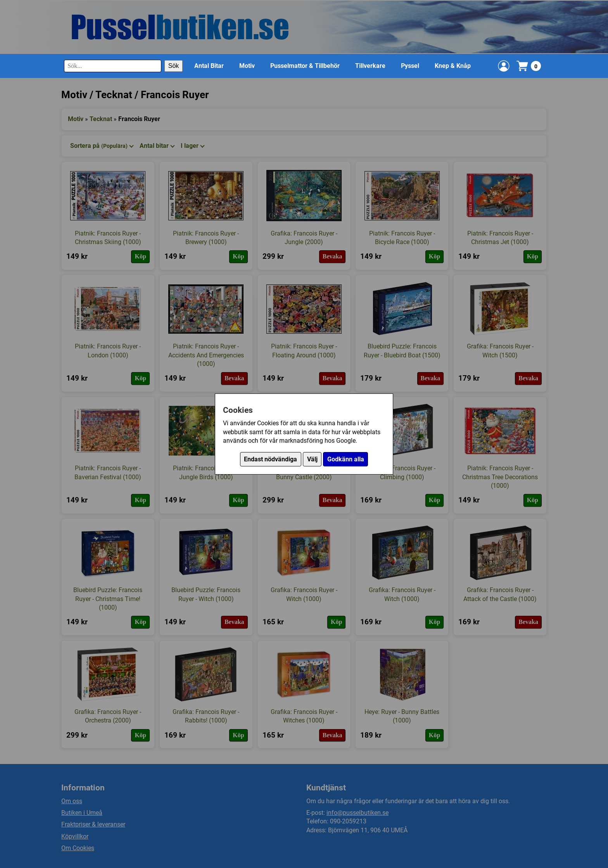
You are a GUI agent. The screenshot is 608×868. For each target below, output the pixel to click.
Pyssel (410, 66)
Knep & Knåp (453, 66)
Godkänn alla (346, 459)
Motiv (247, 66)
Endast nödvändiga (270, 459)
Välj (312, 459)
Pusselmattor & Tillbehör (305, 66)
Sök (174, 66)
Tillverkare (370, 66)
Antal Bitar (209, 66)
